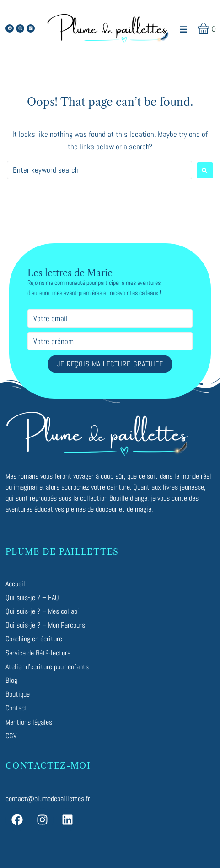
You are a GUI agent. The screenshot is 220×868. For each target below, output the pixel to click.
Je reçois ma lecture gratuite (110, 364)
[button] (183, 30)
